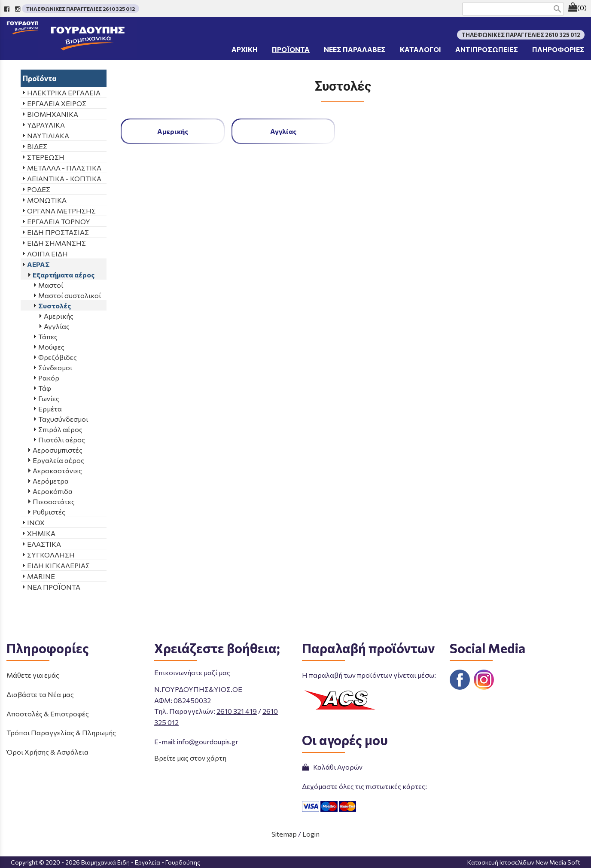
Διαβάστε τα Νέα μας (40, 694)
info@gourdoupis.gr (208, 742)
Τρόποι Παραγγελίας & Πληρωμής (61, 732)
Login (311, 834)
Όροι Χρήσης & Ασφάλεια (47, 752)
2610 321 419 (237, 711)
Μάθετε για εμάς (33, 675)
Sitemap (284, 834)
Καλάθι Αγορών (332, 767)
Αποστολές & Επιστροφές (48, 714)
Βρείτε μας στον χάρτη (190, 758)
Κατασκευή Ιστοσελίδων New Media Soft (524, 862)
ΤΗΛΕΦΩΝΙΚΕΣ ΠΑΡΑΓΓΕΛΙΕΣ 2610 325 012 (81, 9)
